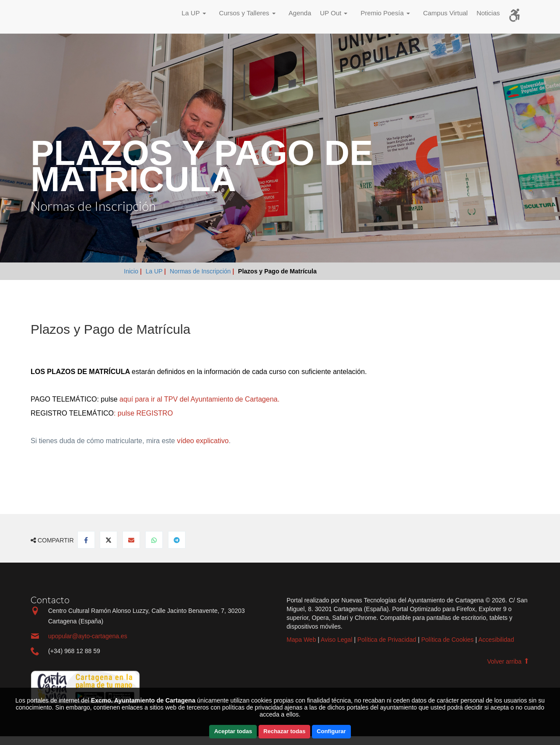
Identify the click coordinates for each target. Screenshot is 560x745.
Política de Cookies (448, 640)
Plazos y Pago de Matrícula (277, 271)
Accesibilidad (496, 640)
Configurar (331, 731)
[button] (196, 14)
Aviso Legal (336, 640)
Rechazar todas (284, 731)
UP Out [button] (334, 13)
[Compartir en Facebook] (86, 540)
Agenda (300, 13)
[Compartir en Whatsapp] (154, 540)
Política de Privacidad (387, 640)
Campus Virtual (445, 13)
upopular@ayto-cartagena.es (88, 636)
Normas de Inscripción (201, 271)
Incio (50, 16)
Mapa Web (301, 640)
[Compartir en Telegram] (177, 540)
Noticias (488, 13)
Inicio (132, 271)
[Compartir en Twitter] (108, 540)
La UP (155, 271)
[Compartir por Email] (131, 540)
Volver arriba (508, 661)
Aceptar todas (233, 731)
